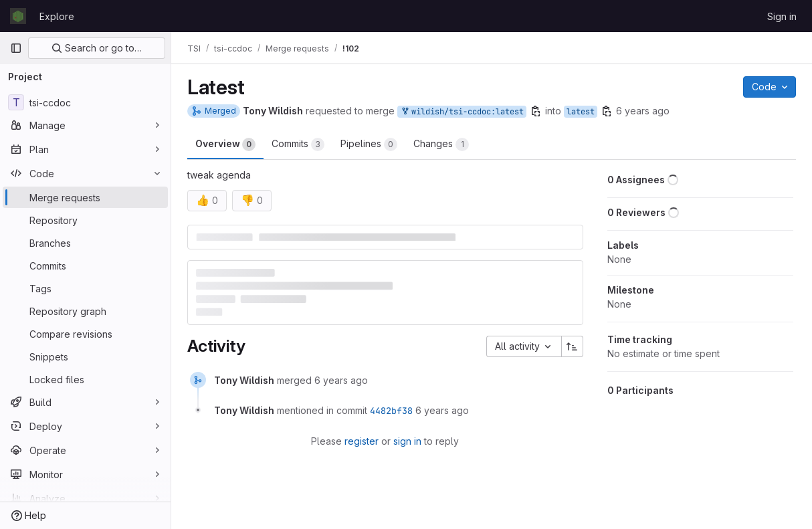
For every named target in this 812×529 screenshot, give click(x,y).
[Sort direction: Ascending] (573, 346)
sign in (407, 441)
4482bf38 (391, 411)
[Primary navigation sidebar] (16, 48)
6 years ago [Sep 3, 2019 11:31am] (643, 111)
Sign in (782, 16)
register (362, 441)
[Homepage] (18, 16)
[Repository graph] (85, 311)
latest (581, 112)
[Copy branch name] (536, 111)
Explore (57, 16)
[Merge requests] (85, 197)
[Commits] (85, 266)
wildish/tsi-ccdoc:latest (462, 112)
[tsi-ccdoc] (85, 102)
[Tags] (85, 288)
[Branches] (85, 243)
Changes (441, 144)
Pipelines (369, 144)
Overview (225, 144)
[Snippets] (85, 356)
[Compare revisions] (85, 334)
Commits (298, 144)
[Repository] (85, 220)
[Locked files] (85, 379)
